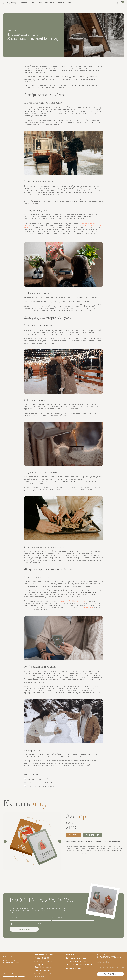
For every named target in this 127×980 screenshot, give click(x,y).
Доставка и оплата (64, 3)
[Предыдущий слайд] (5, 841)
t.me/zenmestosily (42, 970)
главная (10, 30)
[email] (73, 918)
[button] (93, 835)
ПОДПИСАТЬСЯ (24, 929)
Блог (40, 3)
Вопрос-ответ (49, 3)
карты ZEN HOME (85, 608)
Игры (33, 3)
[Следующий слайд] (60, 841)
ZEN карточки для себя (76, 958)
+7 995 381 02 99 (42, 958)
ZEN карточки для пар (76, 961)
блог (17, 30)
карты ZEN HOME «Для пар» (73, 601)
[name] (30, 918)
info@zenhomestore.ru (45, 961)
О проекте (24, 3)
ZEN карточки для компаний (79, 965)
